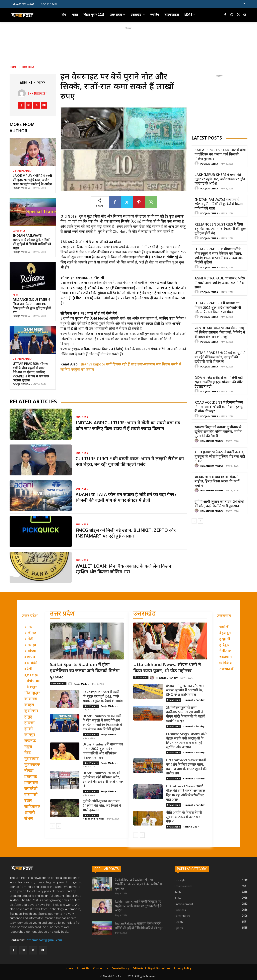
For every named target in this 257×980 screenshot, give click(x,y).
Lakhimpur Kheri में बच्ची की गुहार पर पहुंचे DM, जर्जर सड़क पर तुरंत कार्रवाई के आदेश (33, 180)
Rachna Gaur (191, 827)
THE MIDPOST (37, 93)
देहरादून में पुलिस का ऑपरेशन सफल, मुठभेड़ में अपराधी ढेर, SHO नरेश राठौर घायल (185, 691)
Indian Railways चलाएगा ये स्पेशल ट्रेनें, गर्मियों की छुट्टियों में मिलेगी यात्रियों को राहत (32, 242)
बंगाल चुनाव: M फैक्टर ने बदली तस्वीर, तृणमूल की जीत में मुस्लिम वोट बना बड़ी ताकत (220, 457)
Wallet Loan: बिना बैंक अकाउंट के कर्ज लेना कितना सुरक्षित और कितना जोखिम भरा (124, 569)
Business (28, 67)
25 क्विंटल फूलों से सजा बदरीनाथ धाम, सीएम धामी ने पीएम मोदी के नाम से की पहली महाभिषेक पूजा (186, 715)
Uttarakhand (141, 677)
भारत (15, 295)
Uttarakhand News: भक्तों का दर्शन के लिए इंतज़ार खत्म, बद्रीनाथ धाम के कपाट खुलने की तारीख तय (186, 767)
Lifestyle (19, 231)
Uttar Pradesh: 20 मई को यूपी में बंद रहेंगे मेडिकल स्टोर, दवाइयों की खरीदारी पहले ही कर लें (220, 357)
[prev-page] (194, 521)
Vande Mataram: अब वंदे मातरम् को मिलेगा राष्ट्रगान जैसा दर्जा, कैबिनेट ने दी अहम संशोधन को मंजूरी (220, 333)
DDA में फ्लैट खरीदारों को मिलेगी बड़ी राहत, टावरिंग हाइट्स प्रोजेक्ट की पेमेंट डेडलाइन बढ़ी (219, 382)
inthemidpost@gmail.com (44, 940)
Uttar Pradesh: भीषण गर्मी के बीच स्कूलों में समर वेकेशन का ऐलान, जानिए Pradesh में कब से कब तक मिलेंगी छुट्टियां (31, 372)
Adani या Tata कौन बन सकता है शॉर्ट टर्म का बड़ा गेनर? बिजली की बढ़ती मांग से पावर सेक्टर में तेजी (126, 498)
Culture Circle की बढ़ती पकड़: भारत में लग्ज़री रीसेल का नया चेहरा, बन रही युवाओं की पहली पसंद (130, 462)
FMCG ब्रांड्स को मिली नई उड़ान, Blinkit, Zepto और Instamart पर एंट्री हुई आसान (126, 534)
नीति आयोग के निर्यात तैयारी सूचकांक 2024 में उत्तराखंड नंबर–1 (184, 817)
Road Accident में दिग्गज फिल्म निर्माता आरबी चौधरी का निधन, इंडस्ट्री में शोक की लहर (219, 407)
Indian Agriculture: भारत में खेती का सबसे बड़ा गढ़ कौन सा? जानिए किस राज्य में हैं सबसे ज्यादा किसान (128, 426)
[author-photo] (197, 164)
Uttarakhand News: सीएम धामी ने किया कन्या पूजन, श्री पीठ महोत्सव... (167, 668)
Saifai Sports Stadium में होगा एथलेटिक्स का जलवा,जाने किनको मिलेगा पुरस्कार (220, 155)
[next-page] (200, 521)
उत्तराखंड (144, 614)
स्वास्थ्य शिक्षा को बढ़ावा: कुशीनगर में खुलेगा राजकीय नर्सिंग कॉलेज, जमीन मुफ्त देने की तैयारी (218, 432)
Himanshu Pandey (212, 441)
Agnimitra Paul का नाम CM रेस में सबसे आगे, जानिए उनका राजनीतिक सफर (220, 283)
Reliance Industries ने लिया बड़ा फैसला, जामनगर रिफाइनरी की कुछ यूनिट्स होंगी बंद (32, 306)
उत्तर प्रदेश (62, 614)
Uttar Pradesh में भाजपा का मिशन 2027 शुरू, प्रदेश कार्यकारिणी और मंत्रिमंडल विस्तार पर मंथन (218, 308)
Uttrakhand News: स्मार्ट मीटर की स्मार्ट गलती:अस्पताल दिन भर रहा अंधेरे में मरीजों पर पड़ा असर (186, 793)
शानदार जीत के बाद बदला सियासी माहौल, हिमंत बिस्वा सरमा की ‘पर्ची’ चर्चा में (217, 482)
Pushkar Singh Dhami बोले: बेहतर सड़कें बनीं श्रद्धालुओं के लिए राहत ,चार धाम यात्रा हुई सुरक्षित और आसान (187, 741)
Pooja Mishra (21, 188)
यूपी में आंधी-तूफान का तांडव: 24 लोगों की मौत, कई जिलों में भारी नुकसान (219, 504)
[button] (244, 4)
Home (13, 67)
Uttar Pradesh (23, 171)
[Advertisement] (128, 39)
